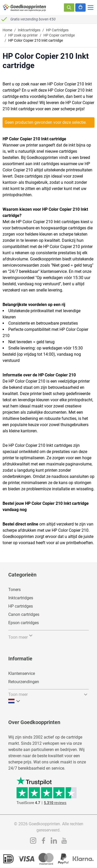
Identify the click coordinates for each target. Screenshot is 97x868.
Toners (14, 590)
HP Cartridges (57, 30)
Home (7, 30)
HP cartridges (21, 606)
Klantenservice (22, 673)
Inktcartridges (29, 30)
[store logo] (25, 8)
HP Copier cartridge (59, 35)
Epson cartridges (24, 623)
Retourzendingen (24, 682)
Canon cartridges (24, 614)
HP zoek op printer (23, 35)
